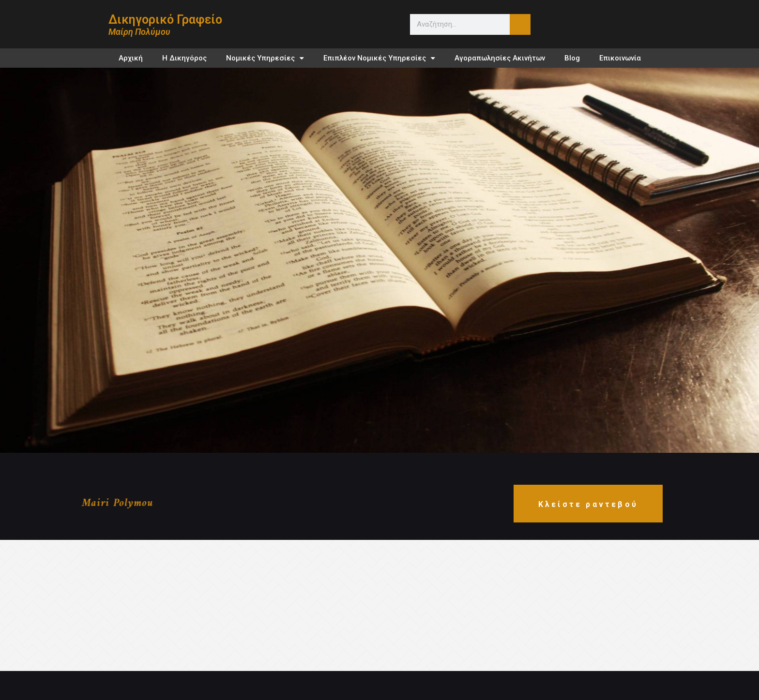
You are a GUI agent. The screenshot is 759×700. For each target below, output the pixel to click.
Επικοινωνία (620, 58)
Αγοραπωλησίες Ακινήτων (500, 58)
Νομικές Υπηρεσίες (265, 58)
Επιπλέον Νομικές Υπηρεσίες (379, 58)
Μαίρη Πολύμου (139, 32)
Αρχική (131, 58)
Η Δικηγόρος (184, 58)
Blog (572, 58)
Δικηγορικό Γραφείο (165, 20)
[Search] (520, 24)
